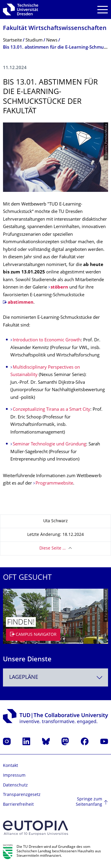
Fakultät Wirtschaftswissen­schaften (55, 29)
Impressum (14, 776)
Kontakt (11, 766)
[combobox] (55, 677)
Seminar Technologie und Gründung (49, 444)
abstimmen (21, 303)
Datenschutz (15, 785)
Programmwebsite (54, 484)
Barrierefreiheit (18, 805)
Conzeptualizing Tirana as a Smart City (52, 410)
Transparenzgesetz (22, 795)
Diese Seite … (53, 548)
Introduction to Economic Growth (47, 340)
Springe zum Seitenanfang (89, 802)
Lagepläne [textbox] (24, 677)
